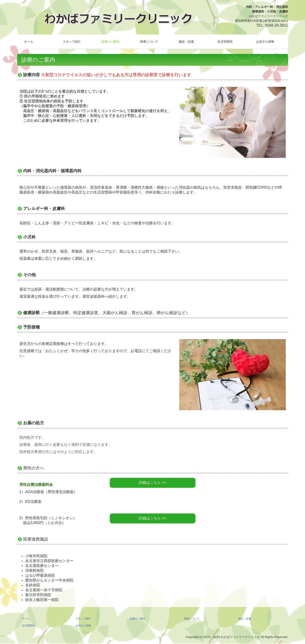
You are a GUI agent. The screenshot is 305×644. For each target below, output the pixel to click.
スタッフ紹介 (72, 42)
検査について (149, 42)
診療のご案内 (110, 42)
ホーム (29, 42)
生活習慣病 (225, 42)
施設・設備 (186, 42)
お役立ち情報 (265, 42)
